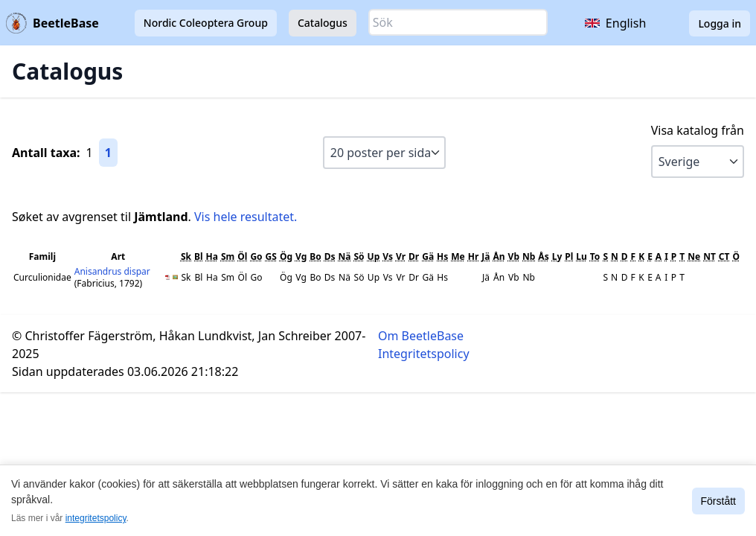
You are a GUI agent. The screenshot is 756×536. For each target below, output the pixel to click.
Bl (199, 256)
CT (724, 256)
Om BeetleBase (421, 336)
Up (374, 256)
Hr (474, 256)
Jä (486, 256)
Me (458, 256)
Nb (529, 256)
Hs (442, 256)
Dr (414, 256)
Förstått (718, 501)
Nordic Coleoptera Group (206, 23)
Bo (315, 256)
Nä (345, 256)
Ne (694, 256)
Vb (514, 256)
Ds (330, 256)
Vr (401, 256)
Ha (212, 256)
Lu (582, 256)
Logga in (720, 23)
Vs (388, 256)
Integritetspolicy (424, 354)
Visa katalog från (698, 130)
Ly (557, 256)
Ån (499, 256)
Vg (301, 256)
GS (271, 256)
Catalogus (323, 23)
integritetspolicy (96, 518)
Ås (543, 256)
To (595, 256)
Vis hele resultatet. (246, 217)
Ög (286, 256)
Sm (228, 256)
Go (256, 256)
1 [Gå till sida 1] (108, 153)
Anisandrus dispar (112, 271)
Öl (242, 256)
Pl (569, 256)
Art (118, 256)
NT (709, 256)
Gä (428, 256)
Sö (359, 256)
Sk (186, 256)
